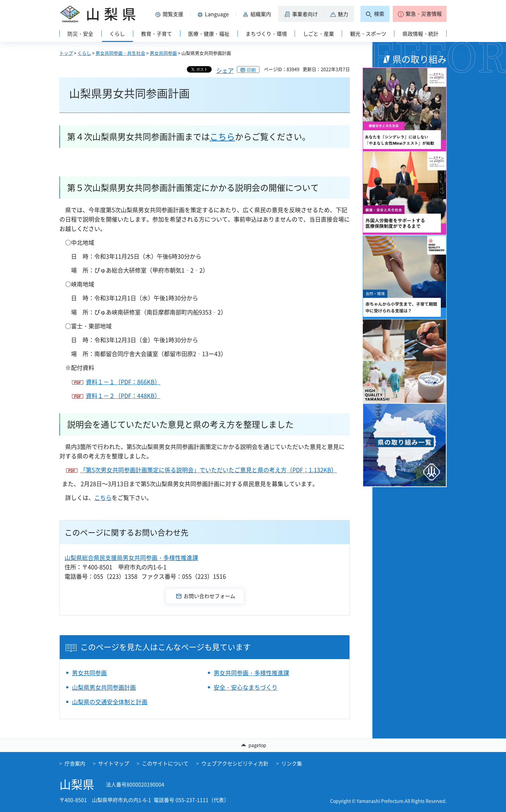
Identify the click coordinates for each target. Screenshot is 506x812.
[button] (170, 14)
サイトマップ (114, 763)
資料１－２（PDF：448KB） (123, 396)
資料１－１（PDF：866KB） (123, 382)
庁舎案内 (75, 763)
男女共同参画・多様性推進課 (251, 673)
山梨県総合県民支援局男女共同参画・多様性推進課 (131, 558)
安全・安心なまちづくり (246, 687)
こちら (222, 136)
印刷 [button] (251, 70)
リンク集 (292, 763)
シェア (225, 70)
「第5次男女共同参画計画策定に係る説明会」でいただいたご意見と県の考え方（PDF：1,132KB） (208, 470)
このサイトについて (165, 763)
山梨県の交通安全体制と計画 (110, 702)
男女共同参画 (163, 53)
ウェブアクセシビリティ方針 (235, 763)
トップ (66, 53)
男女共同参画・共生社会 (120, 53)
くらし (84, 53)
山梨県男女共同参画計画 (104, 687)
